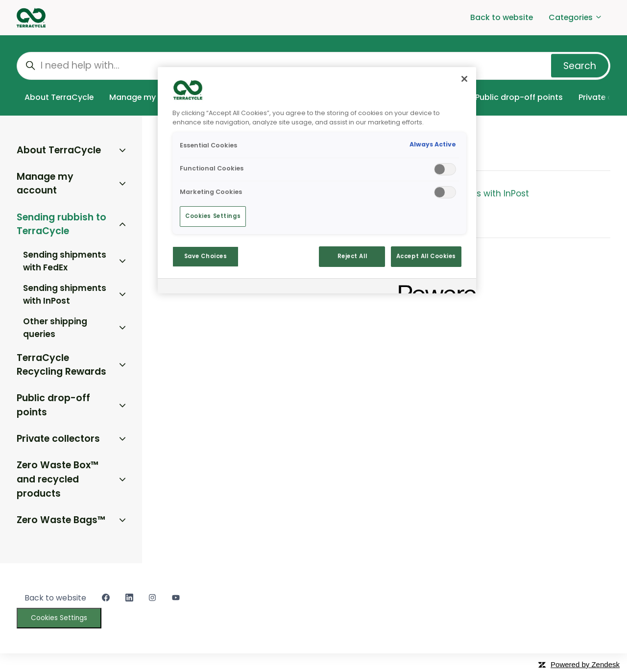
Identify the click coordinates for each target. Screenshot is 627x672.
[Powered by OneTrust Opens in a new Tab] (434, 287)
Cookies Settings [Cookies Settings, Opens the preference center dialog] (213, 216)
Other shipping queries (55, 328)
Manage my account (150, 97)
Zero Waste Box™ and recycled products (58, 479)
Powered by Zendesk (585, 664)
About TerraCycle (59, 97)
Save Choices (206, 256)
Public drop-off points (519, 97)
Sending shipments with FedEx (65, 261)
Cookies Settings (59, 618)
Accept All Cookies (426, 256)
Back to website (502, 17)
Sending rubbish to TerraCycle (61, 224)
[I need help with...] (313, 66)
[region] (317, 180)
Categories (576, 17)
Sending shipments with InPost (464, 193)
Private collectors (58, 439)
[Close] (464, 79)
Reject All (352, 256)
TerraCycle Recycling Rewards (61, 365)
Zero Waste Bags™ (61, 520)
